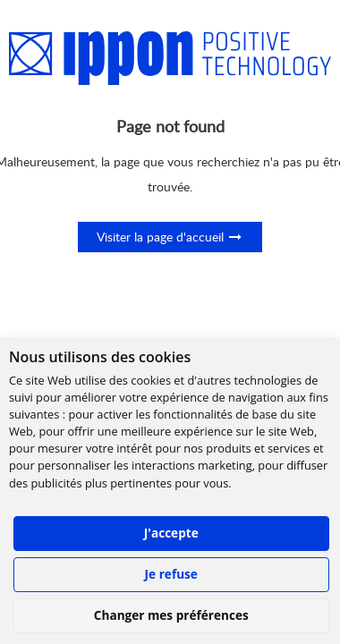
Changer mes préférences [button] (171, 615)
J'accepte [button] (171, 533)
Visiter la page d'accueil (170, 237)
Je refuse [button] (171, 574)
